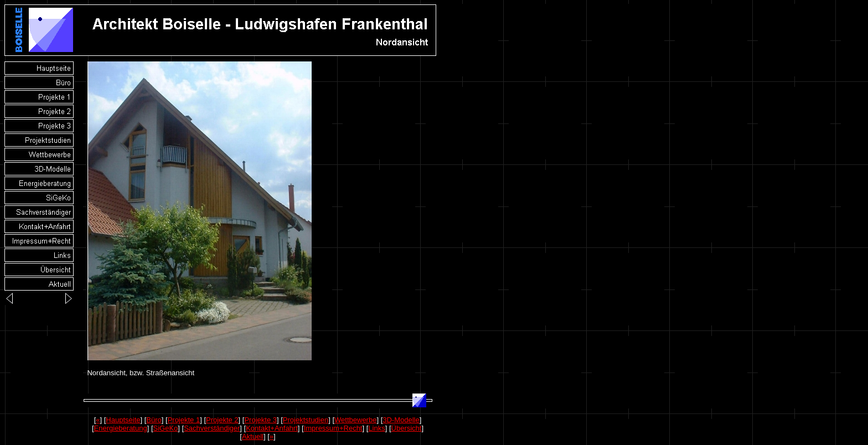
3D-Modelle (401, 420)
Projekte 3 (260, 420)
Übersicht (407, 428)
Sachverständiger (212, 428)
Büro (154, 420)
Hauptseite (123, 420)
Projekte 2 (222, 420)
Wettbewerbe (355, 420)
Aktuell (253, 436)
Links (376, 428)
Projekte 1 (184, 420)
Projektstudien (306, 420)
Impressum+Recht (333, 428)
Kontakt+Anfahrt (272, 428)
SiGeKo (166, 428)
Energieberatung (121, 428)
